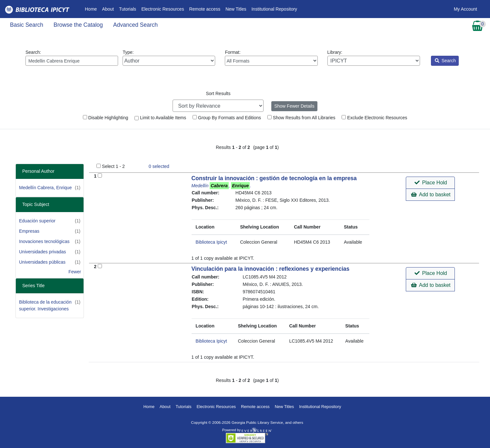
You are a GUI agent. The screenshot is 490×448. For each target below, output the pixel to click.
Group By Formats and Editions (227, 118)
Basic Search (27, 25)
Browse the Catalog (78, 25)
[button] (430, 183)
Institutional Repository (274, 9)
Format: (271, 58)
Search (445, 61)
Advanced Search (135, 25)
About (108, 9)
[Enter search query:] (72, 61)
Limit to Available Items (160, 118)
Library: (374, 58)
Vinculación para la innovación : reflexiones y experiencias (270, 269)
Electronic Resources (163, 9)
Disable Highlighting (106, 118)
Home (92, 9)
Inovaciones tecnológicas (44, 241)
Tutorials (128, 9)
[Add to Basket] (100, 175)
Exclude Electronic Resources (374, 118)
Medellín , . (221, 186)
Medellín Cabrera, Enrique (45, 188)
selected (159, 166)
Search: (72, 58)
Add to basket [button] (431, 195)
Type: (169, 58)
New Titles (236, 9)
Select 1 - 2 (113, 166)
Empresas (29, 231)
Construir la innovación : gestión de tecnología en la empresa (274, 178)
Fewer (75, 272)
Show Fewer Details (294, 106)
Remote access (205, 9)
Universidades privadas (43, 252)
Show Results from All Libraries (301, 118)
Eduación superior (37, 221)
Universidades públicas (42, 262)
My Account (465, 9)
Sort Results (218, 93)
